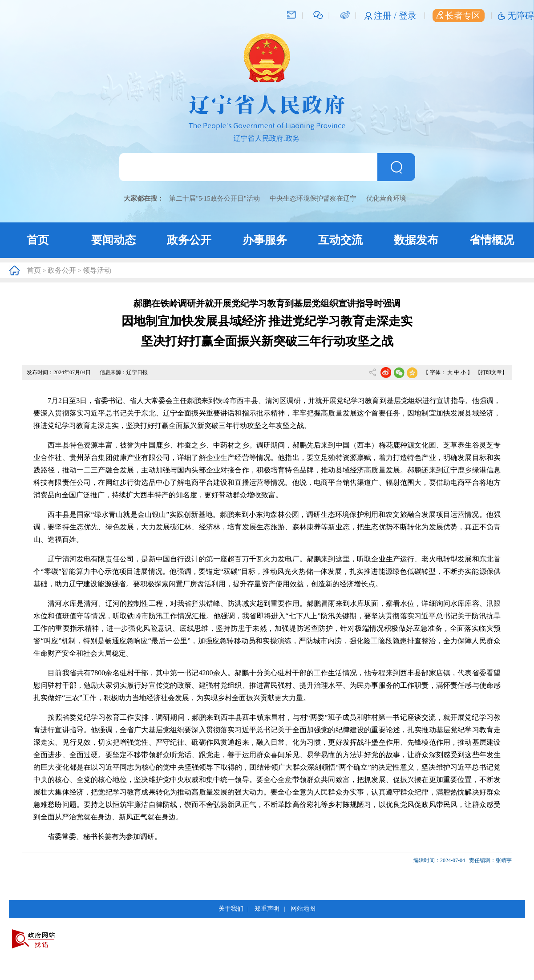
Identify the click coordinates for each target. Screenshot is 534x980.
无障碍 (521, 16)
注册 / (386, 16)
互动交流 (340, 240)
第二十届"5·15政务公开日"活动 (214, 198)
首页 (38, 240)
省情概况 (492, 240)
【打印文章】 (491, 372)
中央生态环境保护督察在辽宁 (313, 198)
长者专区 (459, 16)
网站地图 (303, 909)
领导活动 (97, 270)
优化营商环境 (386, 198)
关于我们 (231, 909)
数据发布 (416, 240)
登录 (408, 16)
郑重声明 (267, 909)
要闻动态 (113, 240)
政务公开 (189, 240)
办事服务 (265, 240)
